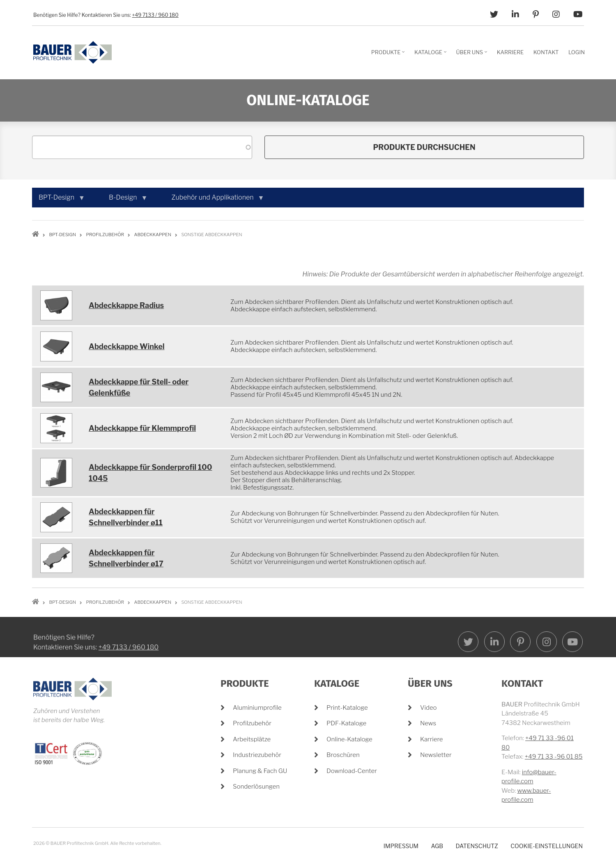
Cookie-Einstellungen (547, 846)
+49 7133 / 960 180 (155, 15)
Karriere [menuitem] (510, 52)
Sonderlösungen (256, 787)
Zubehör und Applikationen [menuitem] (214, 200)
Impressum (401, 846)
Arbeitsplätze (252, 739)
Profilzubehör (252, 723)
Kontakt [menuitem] (546, 52)
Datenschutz (477, 846)
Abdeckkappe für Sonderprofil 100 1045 (150, 473)
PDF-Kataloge (346, 723)
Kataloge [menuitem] (431, 55)
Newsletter (436, 755)
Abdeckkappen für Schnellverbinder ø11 (126, 517)
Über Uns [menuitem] (473, 55)
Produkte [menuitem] (389, 55)
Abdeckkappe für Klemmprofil (142, 428)
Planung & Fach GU (260, 771)
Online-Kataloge (349, 739)
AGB (437, 846)
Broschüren (343, 755)
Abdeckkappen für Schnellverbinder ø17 (126, 558)
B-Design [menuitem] (125, 200)
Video (429, 708)
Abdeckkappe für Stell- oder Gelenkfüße (139, 387)
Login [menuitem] (577, 52)
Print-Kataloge (347, 708)
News (428, 723)
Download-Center (352, 771)
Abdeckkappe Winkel (127, 346)
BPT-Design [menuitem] (58, 200)
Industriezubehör (257, 755)
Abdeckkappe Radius (126, 305)
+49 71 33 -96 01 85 (554, 757)
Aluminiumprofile (257, 708)
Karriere (432, 739)
